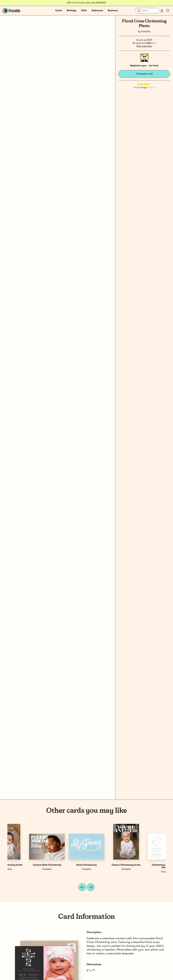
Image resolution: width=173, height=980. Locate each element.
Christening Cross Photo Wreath (27, 866)
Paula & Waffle (67, 869)
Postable (146, 32)
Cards (59, 11)
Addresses (97, 11)
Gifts (84, 11)
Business (113, 11)
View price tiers (144, 46)
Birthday (72, 11)
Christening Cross (67, 865)
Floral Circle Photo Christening (106, 865)
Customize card (144, 74)
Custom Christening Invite (146, 865)
